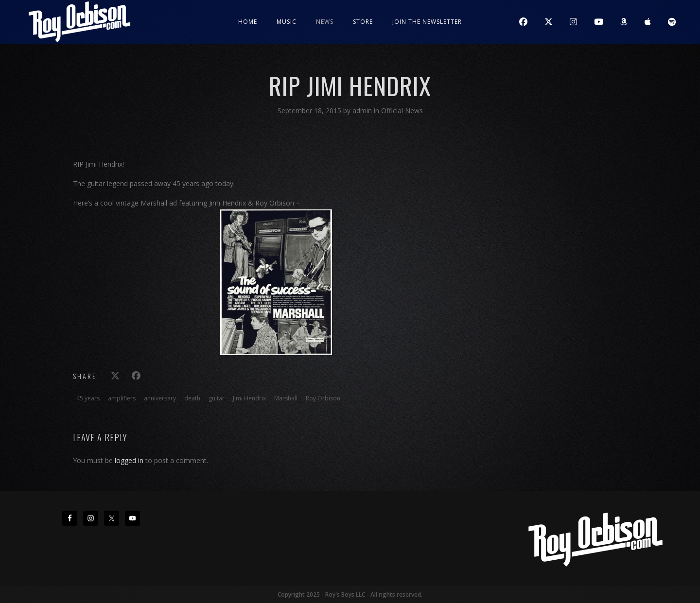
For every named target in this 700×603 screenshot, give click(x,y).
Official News (402, 111)
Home (248, 22)
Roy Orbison (323, 398)
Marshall (286, 398)
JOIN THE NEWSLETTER (427, 22)
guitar (217, 398)
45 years (88, 398)
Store (363, 22)
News (325, 22)
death (192, 398)
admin (363, 111)
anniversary (160, 398)
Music (287, 22)
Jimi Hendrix (249, 398)
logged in (129, 460)
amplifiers (122, 398)
